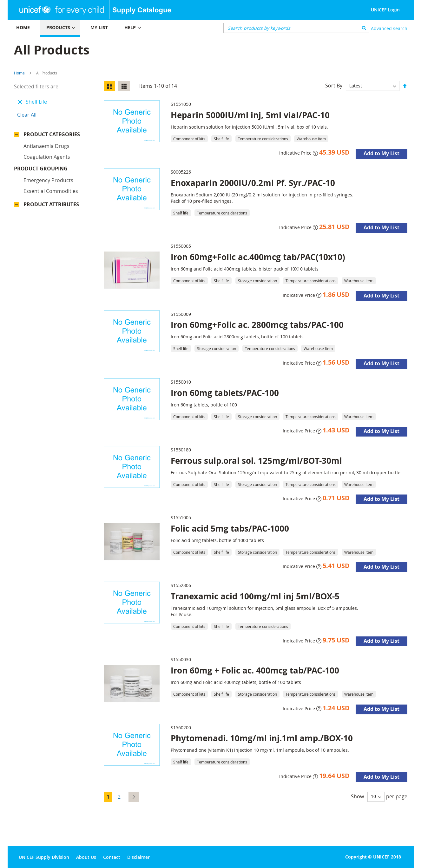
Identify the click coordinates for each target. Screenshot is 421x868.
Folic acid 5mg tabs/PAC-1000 (230, 528)
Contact (112, 857)
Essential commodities (51, 168)
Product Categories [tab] (52, 134)
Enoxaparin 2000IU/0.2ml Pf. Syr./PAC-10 (253, 183)
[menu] (109, 28)
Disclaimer (138, 857)
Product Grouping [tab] (50, 145)
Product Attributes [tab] (51, 181)
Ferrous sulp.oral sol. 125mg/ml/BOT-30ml (256, 461)
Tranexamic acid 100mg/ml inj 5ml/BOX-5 (255, 596)
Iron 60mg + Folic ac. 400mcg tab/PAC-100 (255, 670)
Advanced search (389, 28)
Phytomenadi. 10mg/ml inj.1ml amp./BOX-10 (262, 738)
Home (19, 73)
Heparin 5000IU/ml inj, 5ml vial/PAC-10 (250, 115)
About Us (86, 857)
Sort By (334, 86)
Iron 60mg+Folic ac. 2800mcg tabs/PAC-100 (257, 325)
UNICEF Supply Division (44, 857)
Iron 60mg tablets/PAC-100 (225, 393)
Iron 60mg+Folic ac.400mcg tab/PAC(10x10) (258, 257)
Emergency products (48, 157)
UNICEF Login (385, 10)
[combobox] (296, 28)
